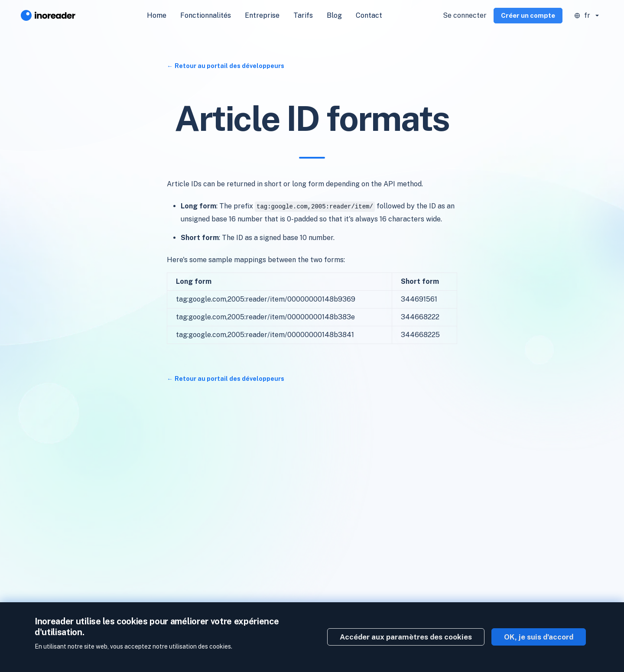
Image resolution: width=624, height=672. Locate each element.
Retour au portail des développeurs (229, 66)
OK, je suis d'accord (539, 637)
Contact (369, 15)
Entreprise (262, 15)
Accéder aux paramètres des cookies (406, 637)
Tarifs (303, 15)
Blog (334, 15)
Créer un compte (528, 15)
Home (157, 15)
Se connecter (465, 15)
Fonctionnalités (206, 15)
